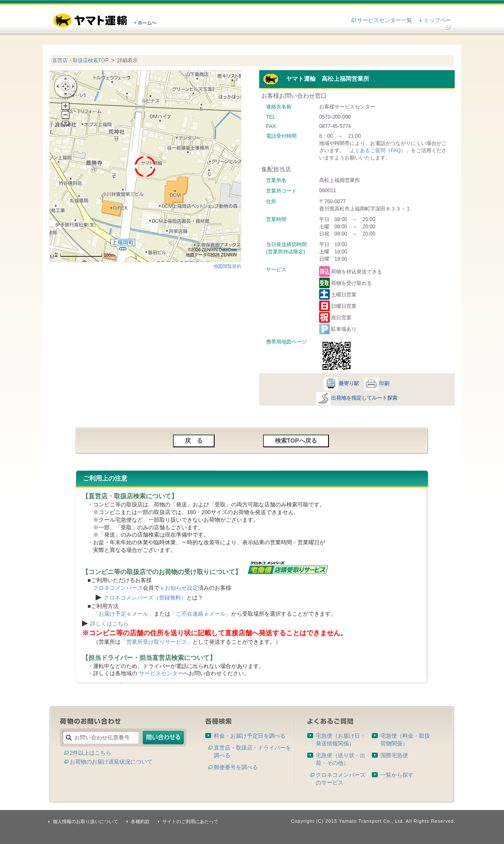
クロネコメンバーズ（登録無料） (145, 598)
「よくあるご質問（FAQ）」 (378, 151)
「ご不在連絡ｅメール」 (201, 614)
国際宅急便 (394, 755)
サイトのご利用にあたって (190, 821)
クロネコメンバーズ (118, 588)
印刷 (376, 384)
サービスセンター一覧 (385, 20)
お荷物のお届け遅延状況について (111, 762)
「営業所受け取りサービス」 (157, 642)
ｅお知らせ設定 (179, 588)
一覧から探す (397, 775)
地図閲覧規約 (227, 266)
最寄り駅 (341, 384)
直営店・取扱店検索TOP (80, 60)
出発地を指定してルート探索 (356, 398)
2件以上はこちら (91, 753)
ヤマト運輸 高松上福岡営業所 (316, 79)
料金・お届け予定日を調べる (250, 736)
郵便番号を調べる (236, 767)
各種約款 (140, 821)
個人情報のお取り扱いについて (85, 821)
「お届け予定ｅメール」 (123, 614)
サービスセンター (161, 673)
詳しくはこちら (109, 624)
